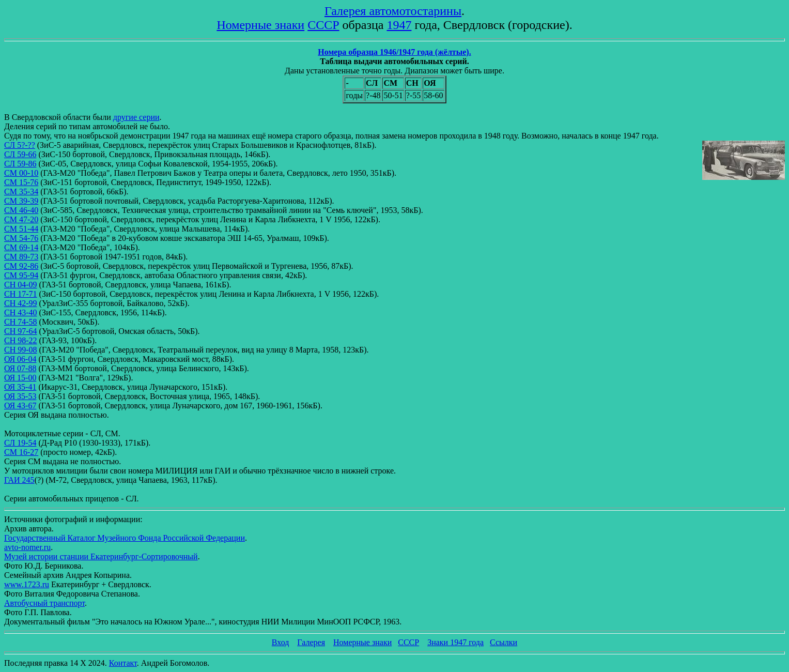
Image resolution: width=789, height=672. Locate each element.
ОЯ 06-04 (20, 359)
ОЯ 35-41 (20, 387)
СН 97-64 (21, 331)
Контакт (123, 663)
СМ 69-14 (21, 247)
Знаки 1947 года (455, 642)
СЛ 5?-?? (20, 145)
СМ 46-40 (21, 210)
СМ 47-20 (21, 219)
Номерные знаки (260, 25)
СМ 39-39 (21, 201)
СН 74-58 (21, 322)
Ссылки (504, 642)
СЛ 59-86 (20, 164)
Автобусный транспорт (44, 603)
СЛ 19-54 (20, 443)
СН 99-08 (21, 350)
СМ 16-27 (21, 452)
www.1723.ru (27, 584)
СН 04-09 (21, 285)
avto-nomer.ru (27, 547)
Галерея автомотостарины (393, 11)
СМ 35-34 (21, 192)
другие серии (136, 117)
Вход (281, 642)
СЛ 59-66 (20, 154)
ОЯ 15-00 (20, 378)
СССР (323, 25)
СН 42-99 (21, 303)
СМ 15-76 (21, 182)
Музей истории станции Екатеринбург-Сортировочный (101, 556)
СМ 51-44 (21, 229)
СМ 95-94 (21, 275)
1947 (399, 25)
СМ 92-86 (21, 266)
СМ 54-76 (21, 238)
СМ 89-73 (21, 257)
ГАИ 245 (19, 480)
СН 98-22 (21, 340)
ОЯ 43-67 (20, 406)
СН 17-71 (21, 294)
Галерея (311, 642)
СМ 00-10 (21, 173)
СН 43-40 (21, 312)
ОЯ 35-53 (20, 396)
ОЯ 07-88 (20, 368)
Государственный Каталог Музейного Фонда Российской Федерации (125, 538)
